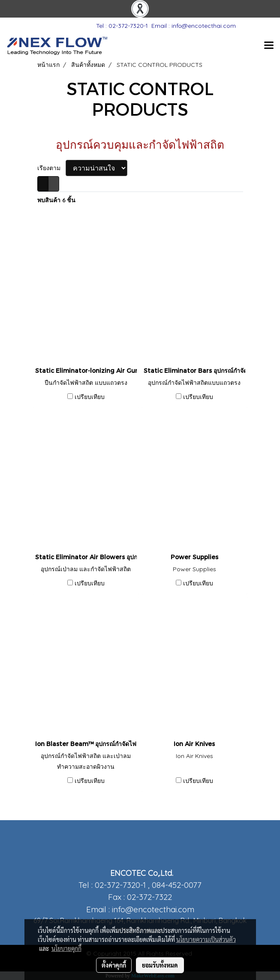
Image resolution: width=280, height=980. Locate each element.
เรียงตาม (51, 168)
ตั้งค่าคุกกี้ (114, 965)
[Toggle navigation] (269, 46)
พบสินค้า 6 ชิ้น (56, 200)
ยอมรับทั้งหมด (160, 965)
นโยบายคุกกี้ (66, 948)
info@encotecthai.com (153, 909)
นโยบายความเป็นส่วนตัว (206, 939)
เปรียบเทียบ (90, 397)
